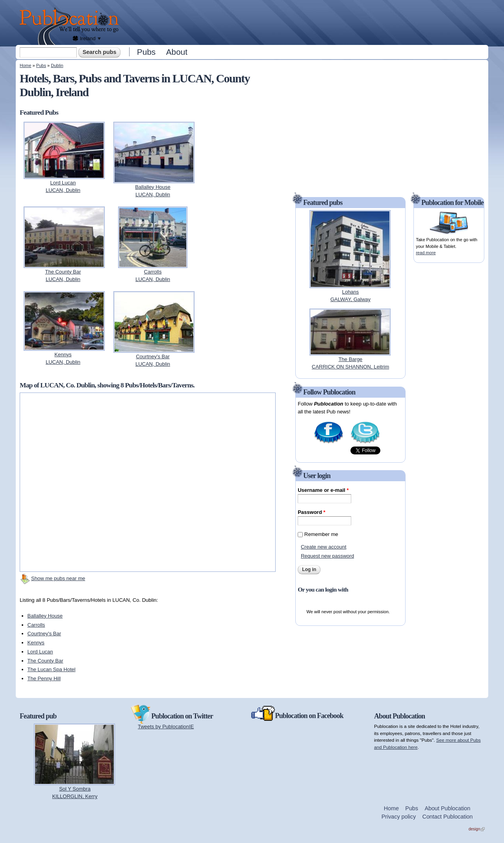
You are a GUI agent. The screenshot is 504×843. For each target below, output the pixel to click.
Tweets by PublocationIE (166, 727)
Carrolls (36, 625)
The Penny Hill (44, 678)
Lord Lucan (40, 652)
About (177, 52)
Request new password (327, 556)
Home (25, 65)
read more (426, 253)
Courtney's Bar (44, 634)
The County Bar (45, 661)
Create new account (324, 547)
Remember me (321, 534)
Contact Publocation (448, 817)
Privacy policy (399, 817)
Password (311, 512)
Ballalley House (45, 616)
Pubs (146, 52)
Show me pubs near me (58, 578)
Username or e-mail (323, 490)
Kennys (36, 643)
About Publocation (447, 808)
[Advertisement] (306, 22)
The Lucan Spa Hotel (52, 669)
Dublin (57, 65)
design (477, 829)
